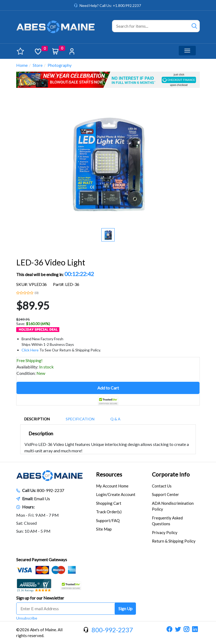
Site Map (104, 529)
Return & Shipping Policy (174, 541)
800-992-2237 (51, 490)
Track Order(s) (109, 512)
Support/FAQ (108, 520)
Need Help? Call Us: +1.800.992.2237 (110, 5)
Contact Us (162, 486)
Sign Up (125, 608)
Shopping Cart (109, 503)
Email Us (42, 499)
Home (22, 65)
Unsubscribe (27, 618)
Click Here (30, 350)
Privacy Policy (165, 532)
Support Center (165, 494)
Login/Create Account (116, 494)
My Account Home (112, 486)
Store (38, 65)
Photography (60, 65)
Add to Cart (108, 388)
